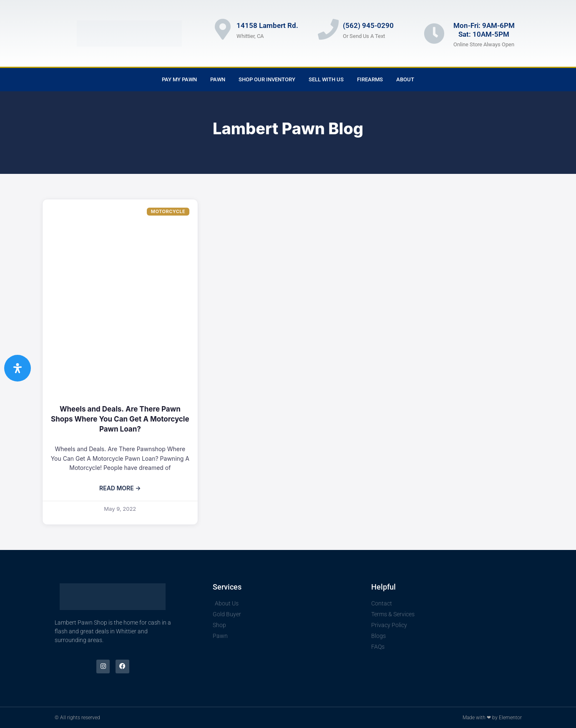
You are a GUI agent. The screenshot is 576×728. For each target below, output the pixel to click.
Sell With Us (326, 79)
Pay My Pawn (179, 79)
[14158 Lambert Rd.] (223, 29)
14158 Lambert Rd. (267, 25)
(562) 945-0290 (368, 25)
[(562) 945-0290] (328, 29)
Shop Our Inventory (267, 79)
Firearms (370, 79)
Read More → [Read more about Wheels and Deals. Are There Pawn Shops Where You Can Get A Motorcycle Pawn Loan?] (120, 488)
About (405, 79)
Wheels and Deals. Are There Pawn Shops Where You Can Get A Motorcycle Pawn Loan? (120, 419)
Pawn (218, 79)
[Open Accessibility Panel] (18, 368)
